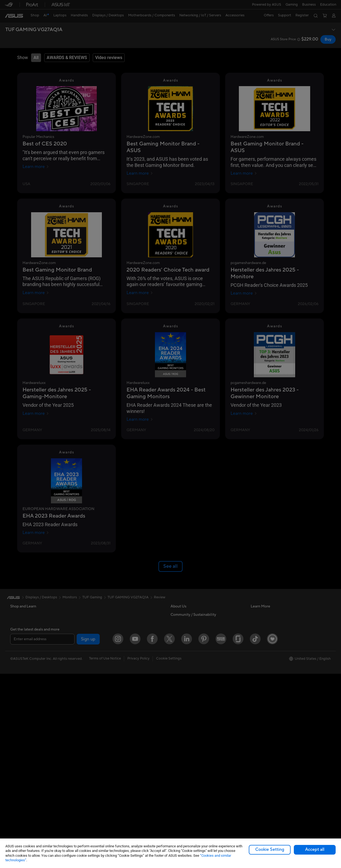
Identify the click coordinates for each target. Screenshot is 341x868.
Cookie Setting (270, 849)
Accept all (315, 849)
